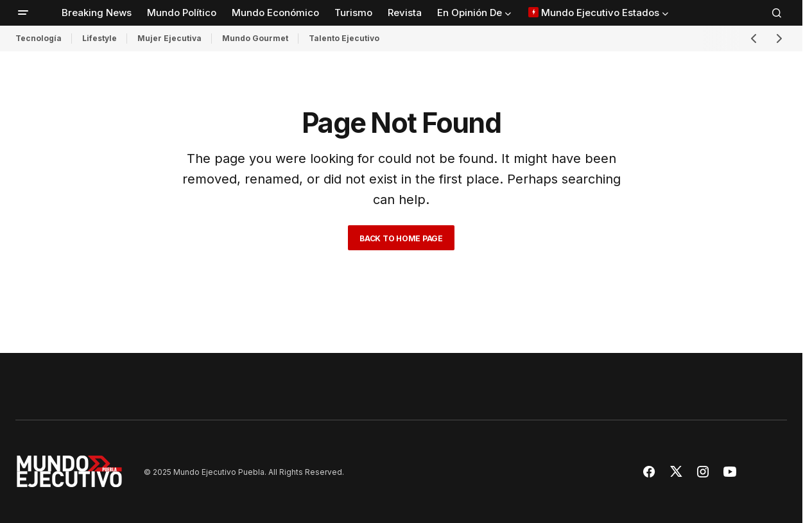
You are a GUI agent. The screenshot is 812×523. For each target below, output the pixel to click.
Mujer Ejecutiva (169, 38)
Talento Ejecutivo (344, 38)
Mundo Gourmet (255, 38)
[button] (23, 13)
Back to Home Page (401, 238)
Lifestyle (99, 38)
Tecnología (39, 38)
